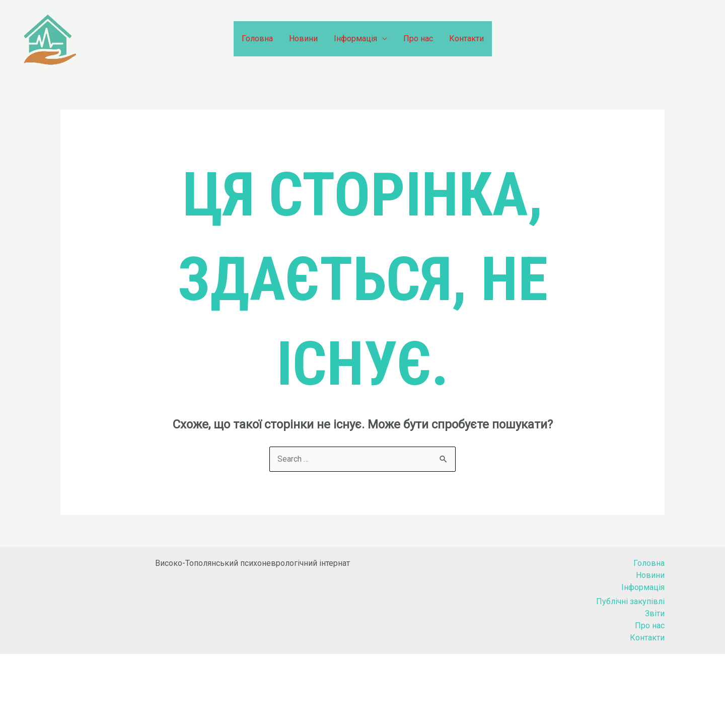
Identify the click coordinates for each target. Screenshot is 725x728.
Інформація (355, 39)
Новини (303, 39)
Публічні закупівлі (630, 601)
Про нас (418, 39)
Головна (257, 39)
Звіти (655, 613)
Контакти (466, 39)
